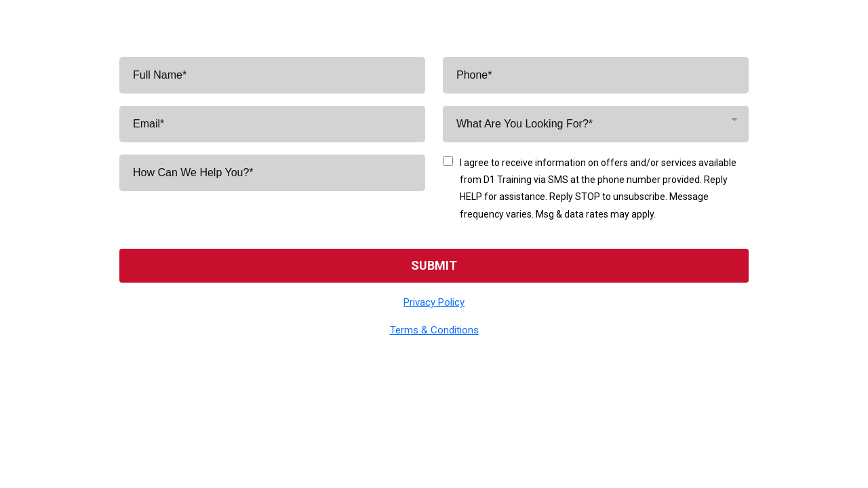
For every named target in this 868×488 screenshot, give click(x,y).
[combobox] (596, 124)
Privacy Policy (434, 302)
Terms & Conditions (434, 330)
